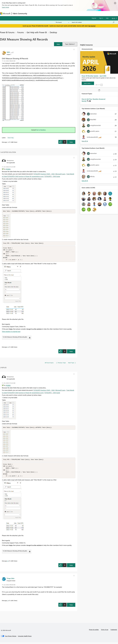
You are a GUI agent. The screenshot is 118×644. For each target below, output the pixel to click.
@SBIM (8, 169)
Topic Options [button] (69, 44)
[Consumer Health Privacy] (25, 638)
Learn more (5, 7)
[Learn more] (88, 83)
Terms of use (105, 631)
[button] (58, 44)
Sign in (101, 18)
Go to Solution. (41, 130)
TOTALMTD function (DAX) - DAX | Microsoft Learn (49, 174)
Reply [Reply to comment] (71, 352)
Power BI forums (7, 32)
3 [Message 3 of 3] (8, 348)
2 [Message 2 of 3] (8, 602)
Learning (72, 13)
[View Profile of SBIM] (8, 52)
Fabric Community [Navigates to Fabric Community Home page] (20, 13)
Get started (92, 26)
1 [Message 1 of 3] (8, 142)
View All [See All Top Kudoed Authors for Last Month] (85, 181)
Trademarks (114, 631)
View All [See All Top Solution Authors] (85, 141)
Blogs (65, 13)
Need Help (11, 138)
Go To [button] (114, 18)
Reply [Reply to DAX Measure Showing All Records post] (71, 142)
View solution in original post (11, 332)
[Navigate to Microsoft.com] (5, 14)
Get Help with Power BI (37, 32)
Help (107, 18)
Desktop (53, 32)
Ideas (48, 13)
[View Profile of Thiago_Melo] (11, 580)
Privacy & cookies (94, 631)
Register (94, 18)
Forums (31, 13)
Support (80, 13)
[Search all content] (93, 22)
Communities (56, 13)
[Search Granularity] (62, 22)
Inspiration (40, 13)
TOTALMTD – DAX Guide (52, 176)
